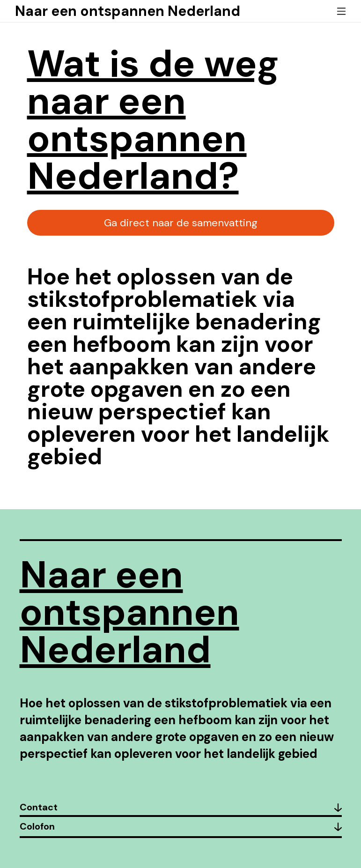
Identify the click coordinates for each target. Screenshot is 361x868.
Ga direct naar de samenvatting (181, 223)
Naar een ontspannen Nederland (128, 11)
